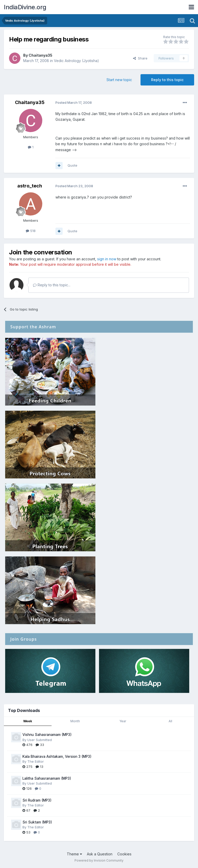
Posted (74, 102)
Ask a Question (100, 854)
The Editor (36, 761)
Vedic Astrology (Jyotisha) (76, 61)
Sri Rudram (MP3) (37, 800)
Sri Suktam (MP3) (37, 822)
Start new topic (119, 80)
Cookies (124, 854)
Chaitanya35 (40, 55)
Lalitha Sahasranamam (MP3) (47, 778)
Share (140, 58)
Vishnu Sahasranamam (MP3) (47, 735)
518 (31, 231)
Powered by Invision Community (99, 860)
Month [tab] (75, 721)
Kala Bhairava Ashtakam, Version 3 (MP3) (57, 757)
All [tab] (170, 721)
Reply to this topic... (52, 285)
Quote (72, 165)
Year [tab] (123, 721)
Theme (74, 854)
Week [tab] (28, 721)
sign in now (107, 259)
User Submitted (40, 740)
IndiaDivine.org (25, 7)
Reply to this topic (167, 80)
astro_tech (30, 186)
